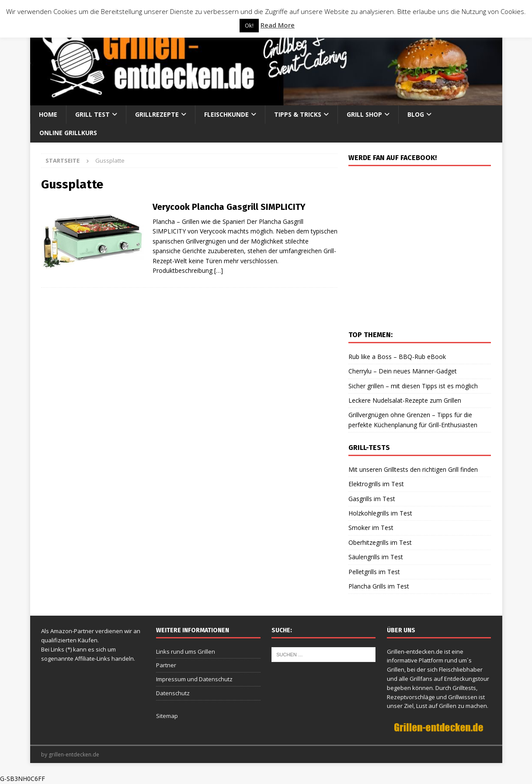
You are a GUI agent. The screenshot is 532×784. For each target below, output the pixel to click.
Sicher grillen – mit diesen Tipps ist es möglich (413, 386)
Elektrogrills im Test (376, 484)
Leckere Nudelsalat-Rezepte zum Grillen (405, 400)
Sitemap (167, 716)
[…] (219, 270)
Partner (166, 665)
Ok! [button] (249, 25)
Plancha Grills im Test (379, 586)
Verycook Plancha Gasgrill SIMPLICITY (229, 207)
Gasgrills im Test (372, 499)
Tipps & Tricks (298, 114)
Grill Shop (364, 114)
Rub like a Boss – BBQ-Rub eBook (397, 357)
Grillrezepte (157, 114)
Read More (278, 25)
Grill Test (92, 114)
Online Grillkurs (68, 133)
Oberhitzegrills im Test (380, 542)
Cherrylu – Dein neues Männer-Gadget (403, 371)
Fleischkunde (226, 114)
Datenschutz (173, 693)
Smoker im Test (371, 528)
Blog (416, 114)
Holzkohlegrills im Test (380, 513)
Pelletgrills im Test (374, 572)
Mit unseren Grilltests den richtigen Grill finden (413, 469)
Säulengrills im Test (376, 557)
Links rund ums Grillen (186, 652)
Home (48, 114)
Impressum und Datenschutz (194, 679)
